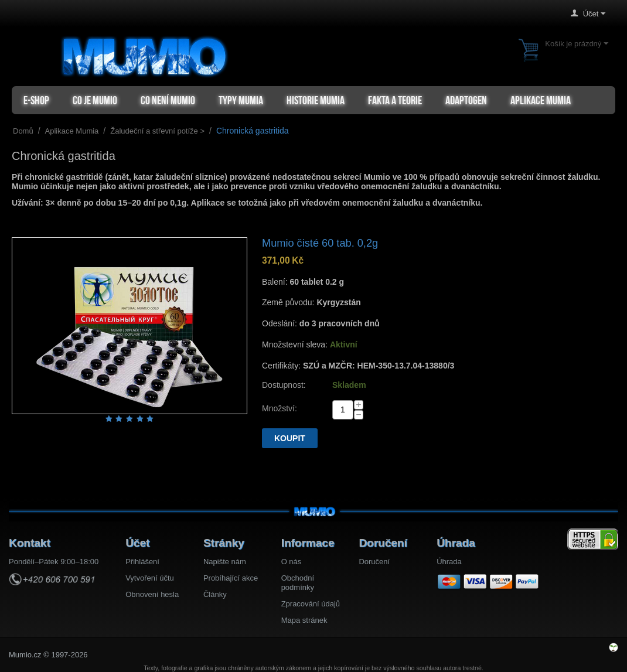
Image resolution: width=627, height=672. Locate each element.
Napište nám (225, 562)
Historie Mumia (316, 100)
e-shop (36, 100)
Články (215, 594)
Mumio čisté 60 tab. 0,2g (320, 243)
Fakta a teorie (395, 100)
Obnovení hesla (152, 594)
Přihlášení (142, 562)
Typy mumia (241, 100)
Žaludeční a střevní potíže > (157, 131)
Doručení (374, 562)
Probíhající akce (231, 578)
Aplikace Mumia (541, 100)
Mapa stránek (304, 620)
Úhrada (449, 562)
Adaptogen (466, 100)
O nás (292, 562)
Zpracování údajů (311, 604)
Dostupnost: (284, 385)
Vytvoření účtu (150, 578)
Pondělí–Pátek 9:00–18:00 (54, 562)
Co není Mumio (168, 100)
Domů (23, 131)
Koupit (290, 438)
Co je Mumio (95, 100)
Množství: (280, 408)
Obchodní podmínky (298, 583)
